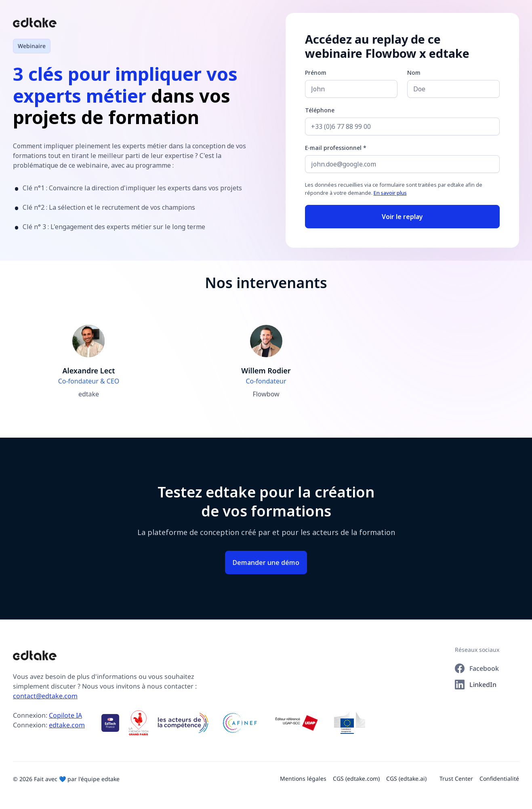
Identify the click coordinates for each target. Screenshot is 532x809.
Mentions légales (303, 778)
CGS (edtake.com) (356, 778)
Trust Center (456, 778)
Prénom (316, 73)
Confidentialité (499, 778)
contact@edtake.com (45, 696)
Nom (414, 73)
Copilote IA (65, 715)
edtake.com (67, 725)
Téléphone (320, 110)
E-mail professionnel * (336, 148)
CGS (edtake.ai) (406, 778)
